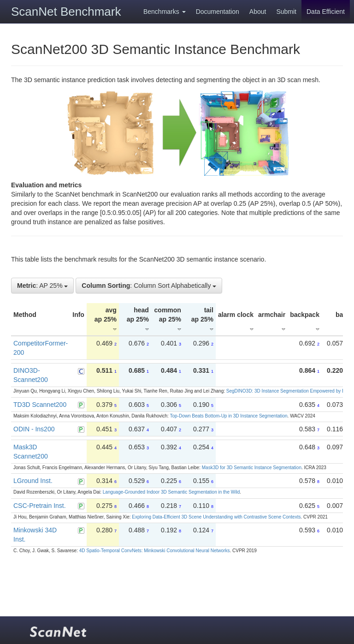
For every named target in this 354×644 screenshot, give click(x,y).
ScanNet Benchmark (66, 12)
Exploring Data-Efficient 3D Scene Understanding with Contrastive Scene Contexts (216, 517)
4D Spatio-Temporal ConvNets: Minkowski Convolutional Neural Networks (155, 551)
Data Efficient (326, 12)
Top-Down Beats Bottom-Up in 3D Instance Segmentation (228, 416)
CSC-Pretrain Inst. (40, 506)
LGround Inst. (33, 481)
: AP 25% (42, 286)
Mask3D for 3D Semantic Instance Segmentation (252, 468)
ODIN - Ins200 (34, 429)
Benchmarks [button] (165, 12)
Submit (286, 12)
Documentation (218, 12)
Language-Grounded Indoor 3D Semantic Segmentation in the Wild (171, 492)
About (258, 12)
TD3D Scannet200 (40, 405)
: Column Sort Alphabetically (149, 286)
